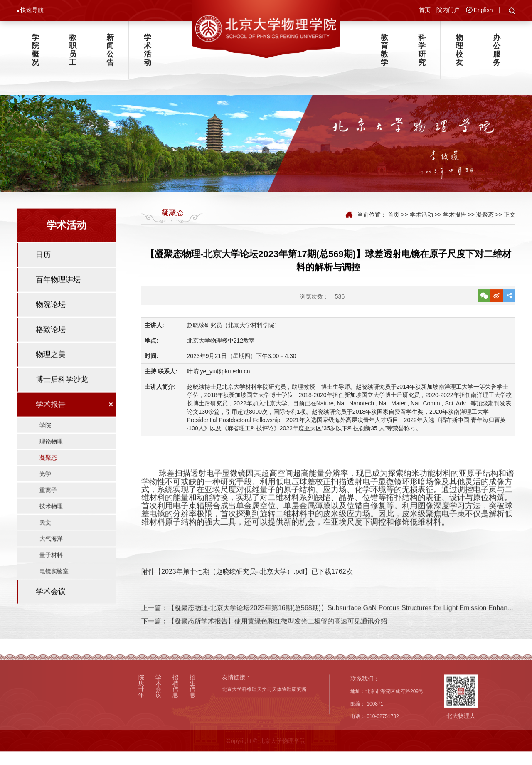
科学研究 (422, 53)
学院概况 (35, 53)
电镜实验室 (54, 590)
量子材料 (51, 574)
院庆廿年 (141, 723)
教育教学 (384, 53)
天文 (45, 541)
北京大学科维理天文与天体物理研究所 (264, 726)
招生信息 (192, 723)
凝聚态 (48, 476)
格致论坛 (51, 348)
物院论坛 (51, 323)
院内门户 (448, 11)
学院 (45, 444)
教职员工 (73, 53)
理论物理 (51, 460)
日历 (43, 274)
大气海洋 (51, 558)
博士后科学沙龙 (62, 398)
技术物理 (51, 525)
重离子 (48, 509)
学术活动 (148, 53)
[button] (512, 12)
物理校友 (459, 53)
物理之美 (51, 373)
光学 (45, 493)
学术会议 (51, 610)
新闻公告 (110, 53)
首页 (425, 11)
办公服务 (497, 53)
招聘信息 (175, 723)
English (483, 11)
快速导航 (32, 11)
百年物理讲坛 (58, 299)
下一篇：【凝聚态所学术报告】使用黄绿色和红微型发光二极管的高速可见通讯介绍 (264, 631)
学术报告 (51, 423)
